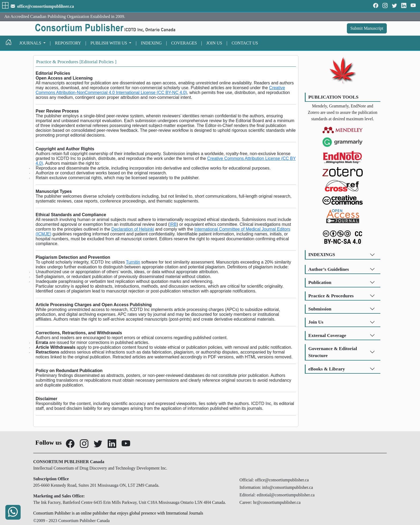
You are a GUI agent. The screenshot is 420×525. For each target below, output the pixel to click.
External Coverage (327, 335)
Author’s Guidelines (329, 269)
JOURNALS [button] (31, 43)
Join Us (316, 322)
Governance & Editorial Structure (333, 352)
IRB (173, 224)
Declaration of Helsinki (133, 229)
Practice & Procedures (331, 296)
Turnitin (133, 262)
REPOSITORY (68, 43)
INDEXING (151, 43)
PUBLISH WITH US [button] (109, 43)
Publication (320, 282)
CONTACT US (245, 43)
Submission (320, 309)
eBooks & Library (327, 369)
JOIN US (214, 43)
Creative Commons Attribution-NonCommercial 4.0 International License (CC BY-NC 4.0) (160, 90)
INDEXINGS (322, 254)
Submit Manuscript (367, 28)
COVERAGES (184, 43)
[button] (6, 6)
